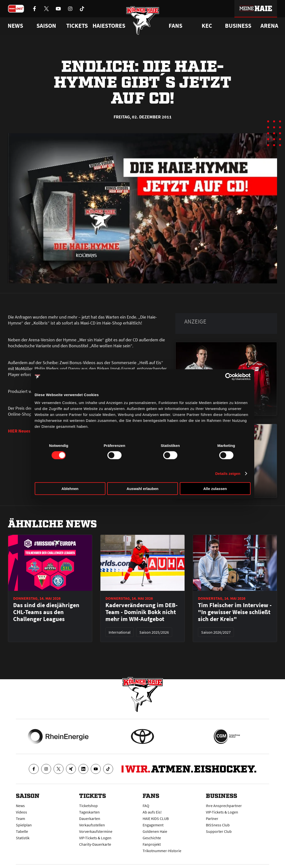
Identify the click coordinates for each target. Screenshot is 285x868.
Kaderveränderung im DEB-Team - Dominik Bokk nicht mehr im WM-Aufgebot (142, 612)
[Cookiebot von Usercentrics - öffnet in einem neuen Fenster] (229, 377)
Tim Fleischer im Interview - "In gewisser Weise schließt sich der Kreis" (235, 612)
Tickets (77, 26)
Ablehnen (70, 488)
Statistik (23, 838)
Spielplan (24, 825)
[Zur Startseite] (142, 20)
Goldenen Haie (155, 831)
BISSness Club (218, 825)
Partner (212, 818)
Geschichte (152, 838)
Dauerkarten (90, 818)
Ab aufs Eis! (152, 812)
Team (20, 818)
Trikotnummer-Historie (162, 851)
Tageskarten (89, 812)
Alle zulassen (215, 488)
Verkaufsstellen (92, 825)
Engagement (153, 825)
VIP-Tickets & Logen (95, 838)
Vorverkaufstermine (96, 831)
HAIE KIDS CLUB (156, 818)
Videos (21, 812)
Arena (269, 26)
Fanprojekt (152, 844)
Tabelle (22, 831)
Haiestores (109, 26)
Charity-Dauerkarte (95, 844)
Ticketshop (88, 806)
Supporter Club (219, 831)
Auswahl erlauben (142, 488)
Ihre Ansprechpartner (224, 806)
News (20, 806)
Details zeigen (228, 474)
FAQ (146, 806)
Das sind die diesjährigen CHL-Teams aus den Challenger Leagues (46, 612)
